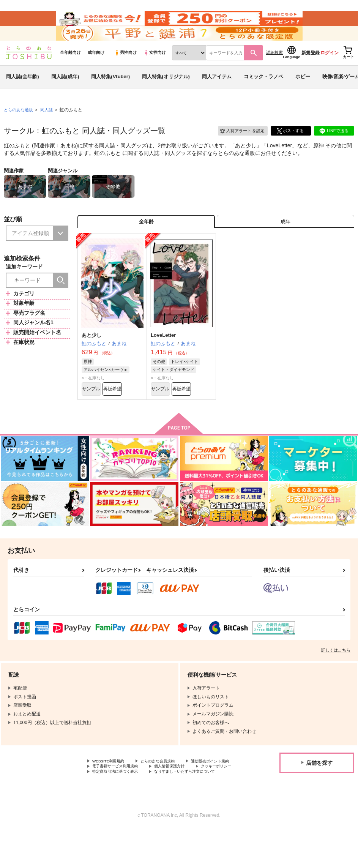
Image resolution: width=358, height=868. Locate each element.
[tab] (285, 240)
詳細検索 (274, 69)
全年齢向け (70, 69)
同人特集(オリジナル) (166, 92)
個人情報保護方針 (110, 797)
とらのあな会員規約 (168, 784)
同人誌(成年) (65, 92)
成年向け (96, 69)
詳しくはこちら (336, 673)
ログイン (330, 69)
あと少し (246, 162)
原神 (319, 162)
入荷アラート (239, 146)
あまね (68, 162)
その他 (333, 162)
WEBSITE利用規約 (112, 784)
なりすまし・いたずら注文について (129, 810)
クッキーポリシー (163, 797)
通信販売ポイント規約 (115, 791)
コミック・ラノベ (263, 92)
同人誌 (50, 126)
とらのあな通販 (20, 126)
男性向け (125, 69)
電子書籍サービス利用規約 (181, 791)
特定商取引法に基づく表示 (120, 804)
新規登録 (311, 69)
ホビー (303, 92)
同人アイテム (217, 92)
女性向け (155, 69)
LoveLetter (279, 162)
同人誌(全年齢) (23, 92)
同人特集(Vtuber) (110, 92)
